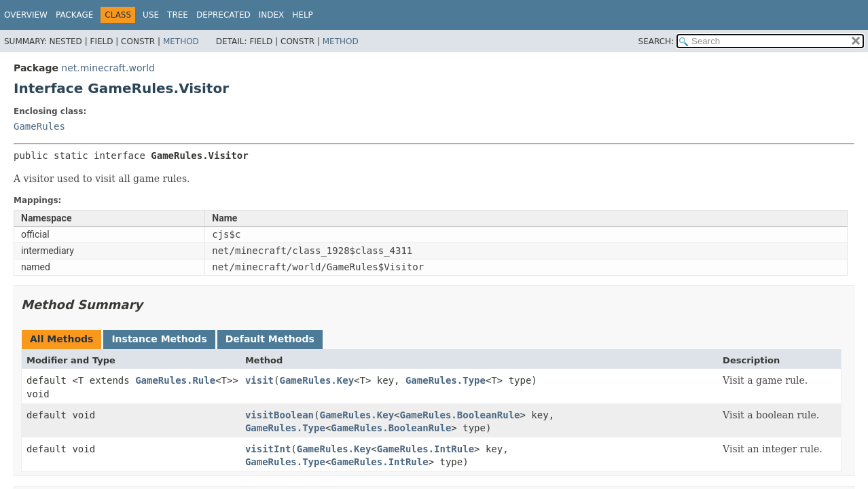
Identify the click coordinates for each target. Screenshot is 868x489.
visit (259, 380)
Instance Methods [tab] (159, 339)
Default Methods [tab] (270, 339)
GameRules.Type (446, 380)
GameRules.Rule (175, 380)
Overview (26, 15)
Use (151, 15)
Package (74, 15)
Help (303, 15)
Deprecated (223, 15)
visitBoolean (279, 415)
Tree (178, 15)
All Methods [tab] (61, 339)
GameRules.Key (317, 380)
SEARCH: (656, 41)
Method (181, 41)
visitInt (268, 449)
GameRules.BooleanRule (460, 415)
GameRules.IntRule (426, 449)
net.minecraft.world (108, 68)
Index (272, 15)
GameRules (39, 126)
